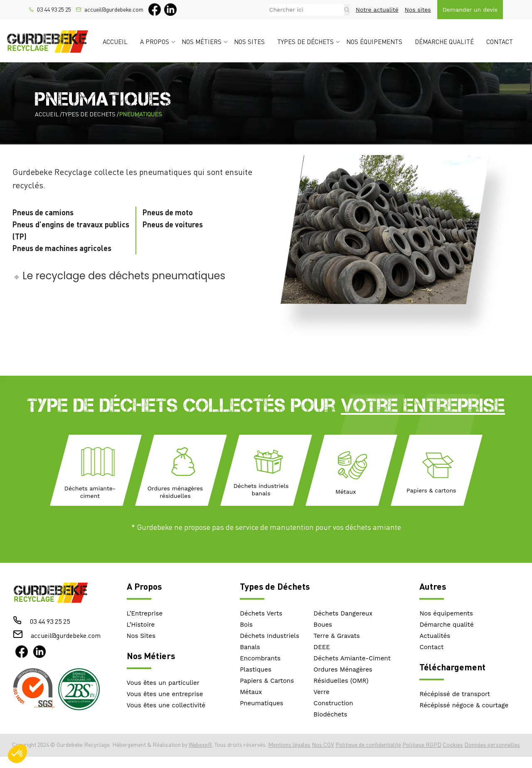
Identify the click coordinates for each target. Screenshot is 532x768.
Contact (500, 42)
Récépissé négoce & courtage (464, 705)
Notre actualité (377, 10)
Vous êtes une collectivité (166, 705)
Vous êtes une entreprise (165, 694)
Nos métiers (202, 42)
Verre (321, 692)
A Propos (144, 586)
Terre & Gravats (336, 636)
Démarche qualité (444, 42)
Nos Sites (141, 636)
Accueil (115, 42)
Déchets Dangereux (343, 613)
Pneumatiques (261, 703)
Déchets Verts (261, 613)
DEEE (322, 647)
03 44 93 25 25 (54, 10)
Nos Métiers (151, 656)
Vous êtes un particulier (163, 683)
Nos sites (418, 10)
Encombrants (260, 658)
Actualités (435, 636)
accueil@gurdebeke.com (114, 10)
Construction (333, 703)
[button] (17, 754)
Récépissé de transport (455, 694)
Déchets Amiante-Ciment (352, 658)
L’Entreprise (145, 613)
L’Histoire (141, 625)
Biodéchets (330, 714)
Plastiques (256, 670)
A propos (155, 42)
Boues (323, 625)
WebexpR (200, 745)
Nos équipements (374, 42)
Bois (246, 625)
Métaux (251, 692)
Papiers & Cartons (267, 681)
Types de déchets (305, 42)
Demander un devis (470, 10)
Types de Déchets (275, 586)
